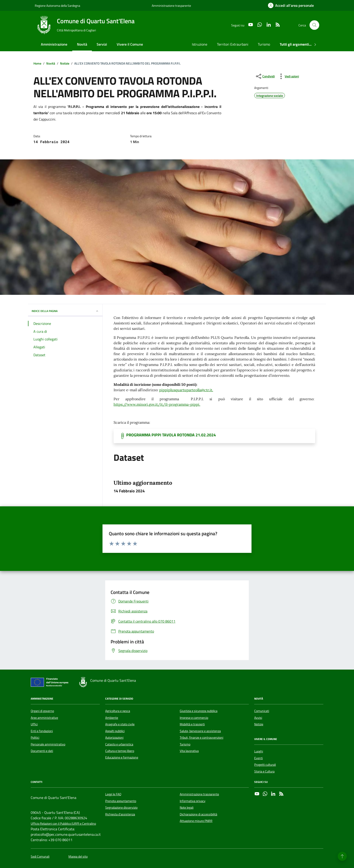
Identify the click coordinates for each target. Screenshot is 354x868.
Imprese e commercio (194, 718)
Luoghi (259, 751)
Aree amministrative (44, 718)
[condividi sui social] (265, 76)
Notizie (259, 724)
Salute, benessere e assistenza (200, 731)
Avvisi (258, 718)
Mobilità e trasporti (192, 724)
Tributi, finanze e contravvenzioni (201, 738)
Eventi (259, 758)
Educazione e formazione (122, 757)
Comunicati (262, 711)
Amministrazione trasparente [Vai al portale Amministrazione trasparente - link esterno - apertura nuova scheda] (171, 6)
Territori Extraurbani (233, 44)
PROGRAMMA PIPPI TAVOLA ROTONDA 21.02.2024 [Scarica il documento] (171, 435)
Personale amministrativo (48, 744)
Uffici (34, 724)
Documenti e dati (42, 751)
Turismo (264, 44)
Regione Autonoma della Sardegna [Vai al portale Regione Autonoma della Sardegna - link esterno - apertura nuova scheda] (57, 6)
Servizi (102, 44)
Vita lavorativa (189, 751)
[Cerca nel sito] (314, 25)
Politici (35, 738)
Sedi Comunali (40, 857)
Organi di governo (42, 711)
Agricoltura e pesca (118, 711)
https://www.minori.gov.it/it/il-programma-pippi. (157, 404)
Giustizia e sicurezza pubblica (199, 711)
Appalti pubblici (115, 731)
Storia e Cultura (264, 771)
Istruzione (200, 44)
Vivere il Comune (130, 44)
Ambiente (112, 718)
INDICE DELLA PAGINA (65, 311)
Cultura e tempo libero (120, 751)
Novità (82, 44)
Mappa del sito (78, 857)
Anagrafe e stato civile (120, 724)
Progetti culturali (265, 765)
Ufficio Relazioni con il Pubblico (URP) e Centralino (63, 824)
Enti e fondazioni (42, 731)
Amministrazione (54, 44)
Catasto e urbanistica (119, 744)
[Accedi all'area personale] (291, 5)
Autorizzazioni (114, 738)
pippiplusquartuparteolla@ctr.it (186, 390)
